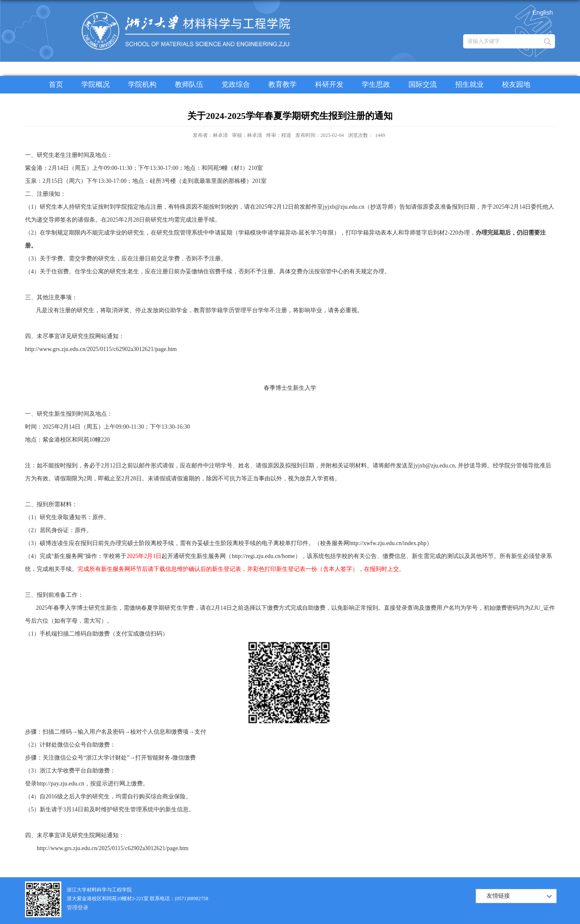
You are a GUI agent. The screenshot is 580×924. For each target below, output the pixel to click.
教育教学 (282, 85)
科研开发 (329, 85)
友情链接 (498, 896)
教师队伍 (189, 85)
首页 (56, 85)
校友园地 (516, 85)
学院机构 (142, 85)
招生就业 (469, 85)
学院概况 (96, 85)
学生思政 (376, 85)
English (543, 12)
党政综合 (236, 85)
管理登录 (78, 908)
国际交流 (423, 85)
